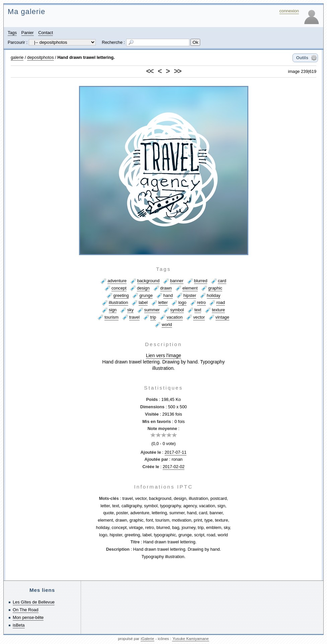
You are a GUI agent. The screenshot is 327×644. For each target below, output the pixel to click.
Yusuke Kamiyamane (190, 639)
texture (218, 310)
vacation (175, 317)
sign (113, 310)
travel (134, 317)
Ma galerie (26, 12)
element (190, 288)
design (143, 288)
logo (182, 302)
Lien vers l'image (163, 355)
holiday (214, 295)
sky (130, 310)
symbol (177, 310)
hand (168, 295)
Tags (12, 33)
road (221, 302)
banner (177, 281)
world (167, 325)
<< (150, 71)
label (143, 302)
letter (163, 302)
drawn (166, 288)
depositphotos (40, 57)
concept (119, 288)
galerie (17, 57)
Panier (28, 33)
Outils (302, 58)
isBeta (19, 625)
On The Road (26, 610)
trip (153, 317)
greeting (121, 295)
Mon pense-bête (28, 617)
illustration (118, 302)
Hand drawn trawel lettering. (86, 57)
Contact (46, 33)
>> (177, 71)
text (198, 310)
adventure (117, 281)
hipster (190, 295)
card (222, 281)
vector (199, 317)
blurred (201, 281)
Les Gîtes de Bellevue (34, 602)
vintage (222, 317)
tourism (111, 317)
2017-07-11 (176, 452)
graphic (215, 288)
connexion (289, 11)
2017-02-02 (174, 467)
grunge (146, 295)
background (148, 281)
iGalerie (148, 639)
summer (152, 310)
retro (201, 302)
